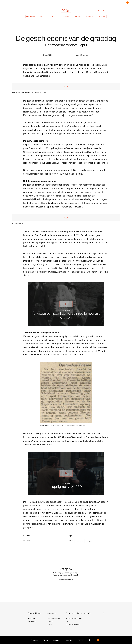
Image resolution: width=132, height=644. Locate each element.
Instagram (57, 640)
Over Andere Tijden (53, 618)
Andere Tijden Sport (73, 625)
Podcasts (78, 16)
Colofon (50, 625)
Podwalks (90, 16)
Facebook (34, 640)
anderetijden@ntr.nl (66, 580)
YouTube (69, 640)
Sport (54, 16)
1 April (71, 541)
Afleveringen (30, 16)
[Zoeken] (98, 10)
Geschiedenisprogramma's (78, 613)
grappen (90, 541)
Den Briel (80, 541)
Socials (66, 16)
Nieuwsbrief (32, 621)
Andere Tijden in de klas (74, 618)
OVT (68, 621)
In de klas (102, 16)
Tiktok (46, 640)
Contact (50, 621)
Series (42, 16)
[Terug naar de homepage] (66, 10)
